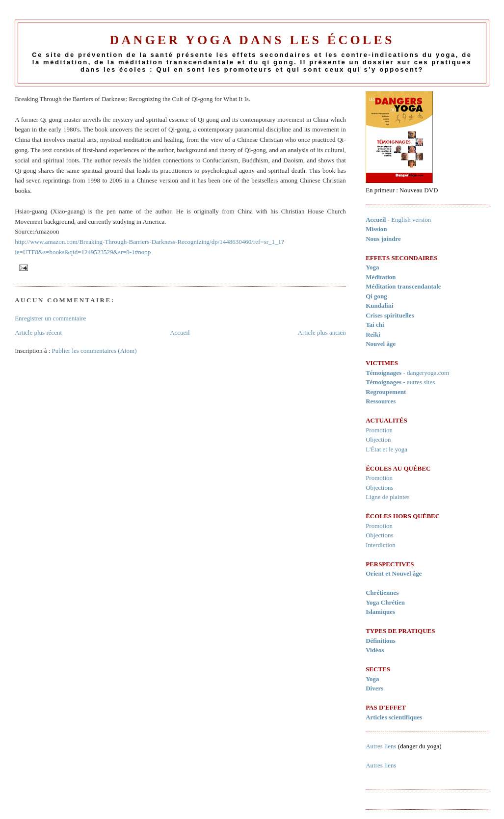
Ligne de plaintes (388, 497)
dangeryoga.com (428, 373)
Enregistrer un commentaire (50, 318)
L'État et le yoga (386, 449)
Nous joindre (383, 239)
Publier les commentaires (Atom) (94, 351)
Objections (379, 488)
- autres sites (400, 382)
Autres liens (381, 746)
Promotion (379, 430)
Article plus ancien (322, 332)
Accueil (180, 332)
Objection (378, 439)
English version (411, 220)
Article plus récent (38, 332)
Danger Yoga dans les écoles (252, 40)
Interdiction (381, 545)
